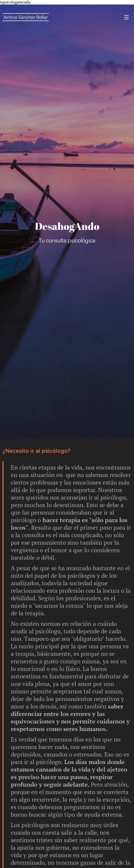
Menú (126, 17)
